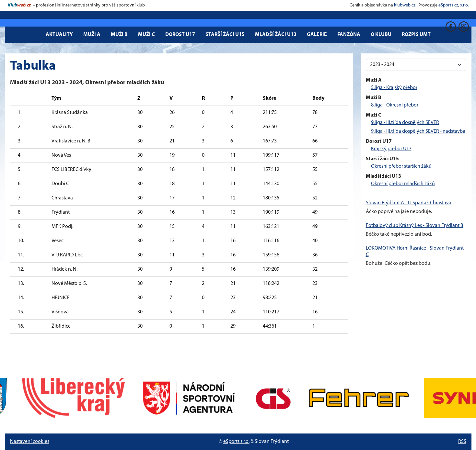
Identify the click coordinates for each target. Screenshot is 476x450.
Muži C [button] (146, 35)
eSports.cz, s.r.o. (454, 5)
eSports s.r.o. (236, 442)
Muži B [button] (119, 35)
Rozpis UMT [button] (416, 35)
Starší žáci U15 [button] (225, 35)
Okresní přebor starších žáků (401, 166)
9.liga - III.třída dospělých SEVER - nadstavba (418, 131)
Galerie (317, 35)
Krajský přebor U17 (391, 149)
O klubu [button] (381, 35)
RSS (462, 442)
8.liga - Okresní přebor (395, 105)
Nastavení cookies (30, 442)
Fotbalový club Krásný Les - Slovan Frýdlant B (415, 226)
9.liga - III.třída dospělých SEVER (405, 123)
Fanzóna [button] (349, 35)
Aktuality (59, 35)
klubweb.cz (405, 5)
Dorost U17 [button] (180, 35)
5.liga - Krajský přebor (394, 88)
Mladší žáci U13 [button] (276, 35)
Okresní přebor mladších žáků (403, 184)
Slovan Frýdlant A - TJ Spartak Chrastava (409, 203)
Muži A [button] (92, 35)
